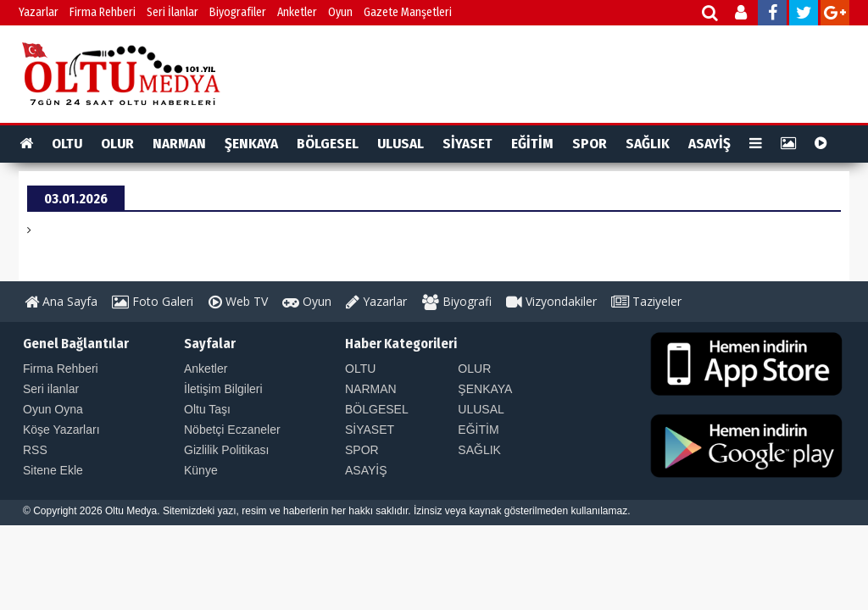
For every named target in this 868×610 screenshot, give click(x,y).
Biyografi (457, 301)
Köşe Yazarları (61, 430)
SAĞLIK (648, 144)
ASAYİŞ (709, 144)
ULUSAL (401, 144)
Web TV (238, 301)
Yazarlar (39, 12)
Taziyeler (646, 301)
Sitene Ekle (53, 470)
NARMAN (179, 144)
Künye (201, 470)
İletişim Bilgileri (223, 389)
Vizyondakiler (551, 301)
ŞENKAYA (251, 144)
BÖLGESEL (328, 144)
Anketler (297, 12)
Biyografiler (238, 12)
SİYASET (467, 144)
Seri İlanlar (172, 12)
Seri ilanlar (51, 389)
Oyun (340, 12)
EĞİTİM (532, 144)
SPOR (590, 144)
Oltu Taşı (207, 409)
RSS (35, 450)
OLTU (67, 144)
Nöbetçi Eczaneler (232, 430)
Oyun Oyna (53, 409)
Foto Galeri (153, 301)
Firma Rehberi (103, 12)
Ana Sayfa (61, 301)
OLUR (117, 144)
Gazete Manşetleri (408, 12)
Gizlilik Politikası (226, 450)
